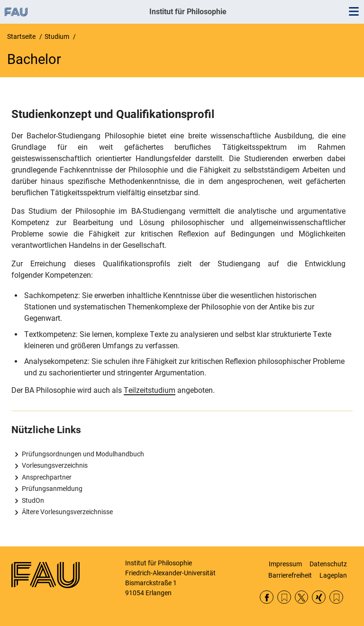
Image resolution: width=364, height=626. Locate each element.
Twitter (302, 597)
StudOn (33, 500)
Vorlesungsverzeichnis (55, 465)
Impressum (285, 564)
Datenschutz (328, 564)
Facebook (267, 597)
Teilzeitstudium (150, 390)
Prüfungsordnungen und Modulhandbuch (83, 454)
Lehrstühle (336, 597)
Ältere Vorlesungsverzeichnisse (67, 512)
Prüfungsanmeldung (52, 489)
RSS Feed (284, 597)
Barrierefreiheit (290, 575)
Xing (319, 597)
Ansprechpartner (47, 477)
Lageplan (333, 575)
